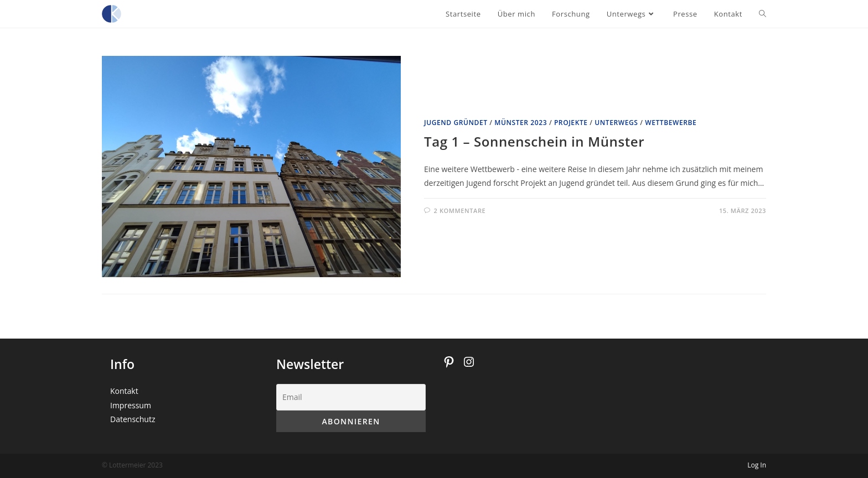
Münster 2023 (521, 123)
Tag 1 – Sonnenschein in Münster (534, 141)
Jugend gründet (456, 123)
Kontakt (124, 391)
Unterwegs (616, 123)
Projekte (571, 123)
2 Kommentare (460, 211)
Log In (757, 465)
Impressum (131, 405)
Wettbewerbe (671, 123)
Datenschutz (133, 419)
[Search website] (763, 14)
